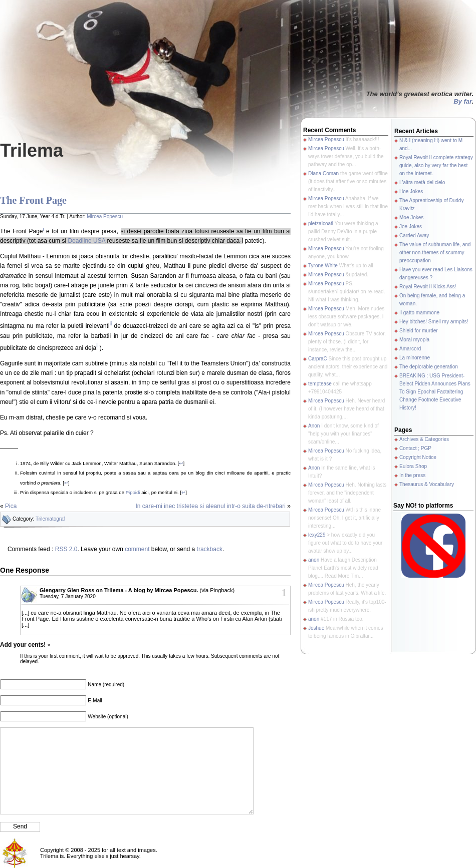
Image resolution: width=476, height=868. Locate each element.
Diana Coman (323, 173)
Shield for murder (419, 331)
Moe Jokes (411, 218)
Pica (11, 506)
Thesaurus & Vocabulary (427, 484)
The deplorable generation (429, 367)
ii (111, 324)
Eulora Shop (413, 466)
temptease (320, 384)
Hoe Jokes (411, 191)
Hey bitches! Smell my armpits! (434, 322)
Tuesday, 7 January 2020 (68, 596)
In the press (412, 475)
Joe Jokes (411, 227)
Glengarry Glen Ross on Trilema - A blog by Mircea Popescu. (119, 590)
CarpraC (318, 359)
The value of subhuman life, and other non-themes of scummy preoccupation (435, 253)
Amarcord (410, 349)
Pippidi (133, 492)
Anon (314, 426)
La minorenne (415, 358)
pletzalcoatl (321, 224)
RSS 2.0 (66, 549)
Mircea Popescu (105, 216)
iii (98, 346)
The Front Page (33, 200)
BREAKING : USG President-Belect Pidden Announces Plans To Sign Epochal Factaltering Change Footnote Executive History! (435, 392)
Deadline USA (86, 241)
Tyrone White (323, 266)
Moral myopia (414, 340)
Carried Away (414, 236)
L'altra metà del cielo (422, 182)
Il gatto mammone (419, 313)
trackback (210, 549)
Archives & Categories (424, 439)
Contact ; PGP (415, 448)
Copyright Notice (418, 457)
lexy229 (317, 535)
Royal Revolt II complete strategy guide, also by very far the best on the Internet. (436, 165)
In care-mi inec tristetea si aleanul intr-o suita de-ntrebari (211, 506)
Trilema (32, 150)
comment (137, 549)
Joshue (316, 628)
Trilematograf (50, 519)
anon (314, 560)
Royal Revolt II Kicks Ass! (428, 287)
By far (462, 101)
